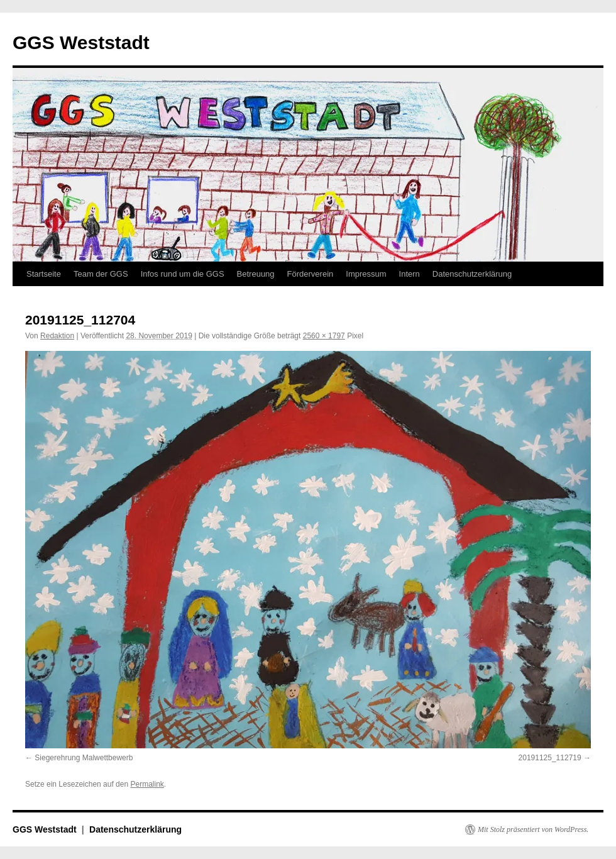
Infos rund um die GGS (183, 274)
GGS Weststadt (81, 42)
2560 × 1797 (324, 336)
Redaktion (57, 336)
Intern (410, 274)
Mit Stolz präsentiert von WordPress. (533, 829)
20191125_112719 (550, 758)
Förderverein (311, 274)
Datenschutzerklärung (472, 274)
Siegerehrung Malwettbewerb (84, 758)
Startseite (44, 274)
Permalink (147, 784)
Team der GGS (101, 274)
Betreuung (256, 274)
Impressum (366, 274)
